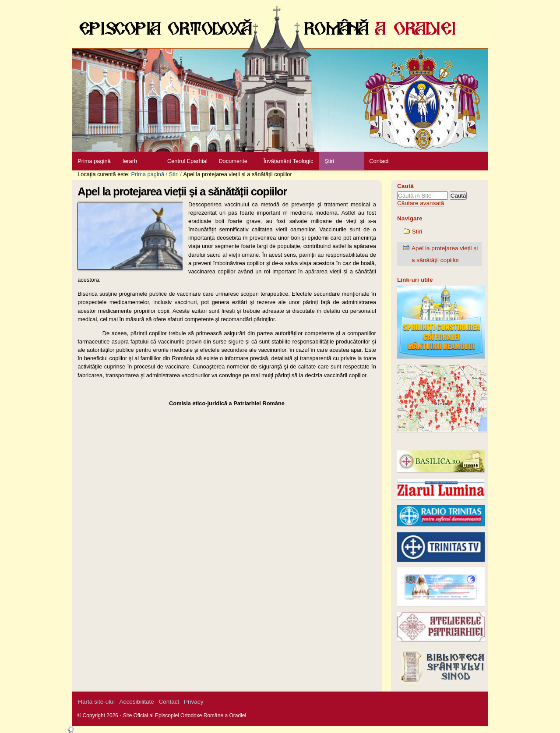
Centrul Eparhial (187, 161)
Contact (379, 161)
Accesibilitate (137, 702)
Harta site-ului (96, 702)
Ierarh (130, 161)
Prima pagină (94, 161)
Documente (233, 161)
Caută (405, 186)
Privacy (194, 702)
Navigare (410, 218)
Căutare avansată (421, 203)
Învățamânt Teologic (289, 161)
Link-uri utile (415, 280)
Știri (329, 161)
